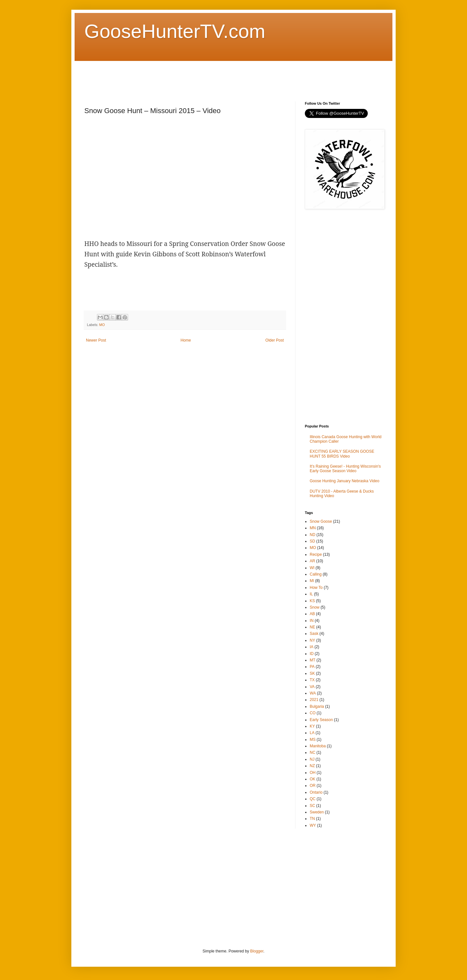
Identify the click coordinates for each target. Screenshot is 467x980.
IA (311, 647)
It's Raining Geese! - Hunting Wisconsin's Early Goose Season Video (345, 469)
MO (102, 325)
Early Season (321, 720)
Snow (315, 607)
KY (312, 726)
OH (313, 773)
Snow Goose (321, 521)
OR (313, 786)
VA (312, 687)
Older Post (275, 340)
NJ (312, 759)
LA (312, 733)
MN (313, 528)
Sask (314, 634)
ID (312, 654)
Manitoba (318, 746)
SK (312, 673)
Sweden (317, 812)
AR (312, 561)
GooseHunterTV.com (175, 31)
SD (312, 541)
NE (312, 627)
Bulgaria (317, 706)
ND (312, 535)
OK (312, 779)
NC (312, 752)
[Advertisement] (202, 76)
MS (313, 740)
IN (312, 621)
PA (312, 667)
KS (312, 601)
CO (313, 713)
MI (312, 581)
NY (312, 640)
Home (186, 340)
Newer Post (96, 340)
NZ (312, 766)
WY (313, 825)
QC (313, 799)
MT (312, 660)
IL (311, 594)
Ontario (316, 792)
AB (312, 614)
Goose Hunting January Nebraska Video (345, 481)
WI (312, 568)
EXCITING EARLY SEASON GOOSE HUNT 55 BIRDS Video (342, 454)
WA (313, 693)
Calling (316, 574)
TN (312, 819)
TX (312, 680)
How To (316, 588)
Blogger (257, 951)
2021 (314, 700)
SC (312, 806)
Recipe (316, 554)
